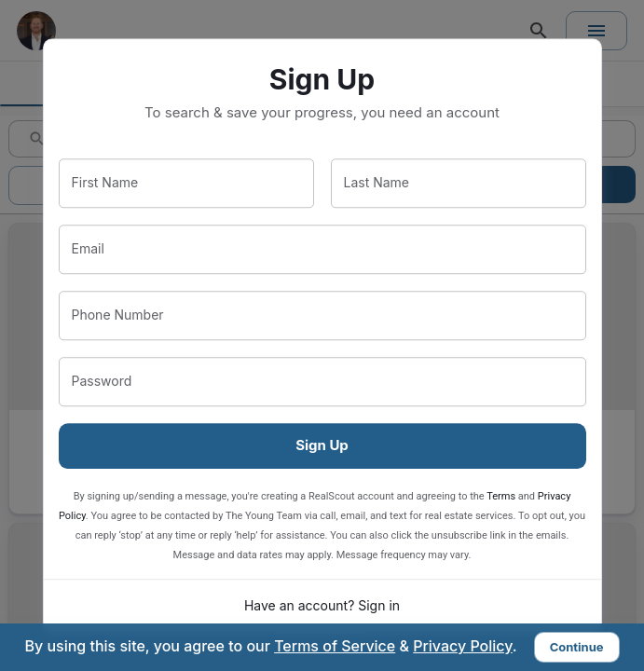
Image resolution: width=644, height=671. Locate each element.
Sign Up (322, 445)
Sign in (379, 605)
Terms (501, 496)
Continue (577, 647)
